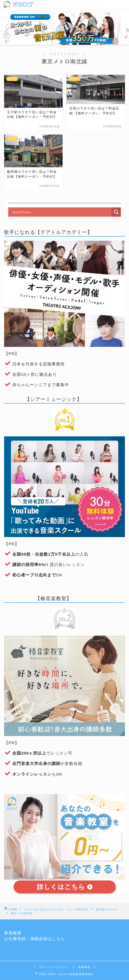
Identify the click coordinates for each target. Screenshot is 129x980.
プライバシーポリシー (54, 967)
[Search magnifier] (116, 212)
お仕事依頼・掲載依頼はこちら (35, 939)
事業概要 (13, 933)
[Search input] (61, 212)
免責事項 (84, 967)
